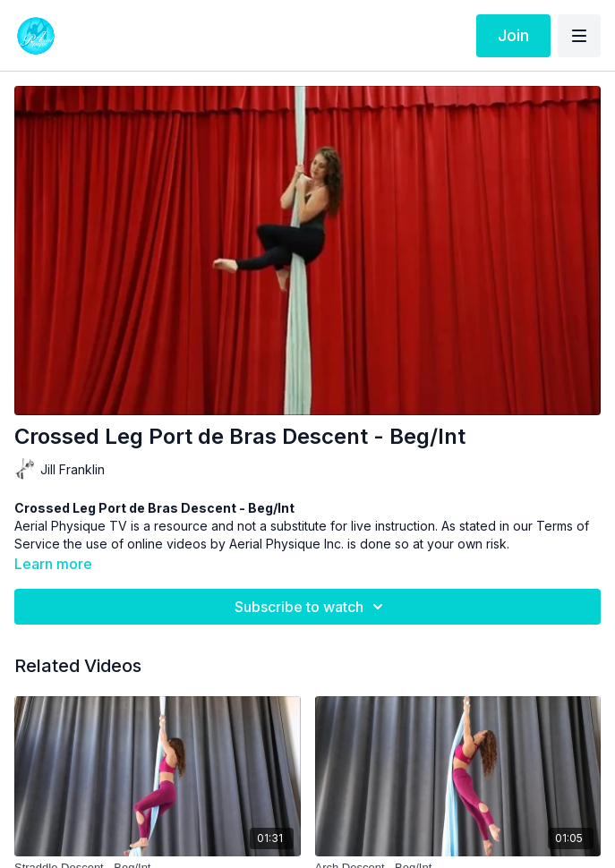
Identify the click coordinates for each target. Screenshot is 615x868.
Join (513, 35)
